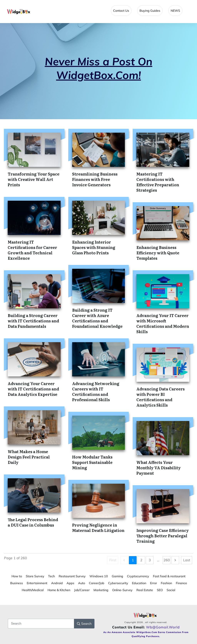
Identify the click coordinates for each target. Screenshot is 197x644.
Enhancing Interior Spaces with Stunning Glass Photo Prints (94, 247)
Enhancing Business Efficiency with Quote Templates (158, 253)
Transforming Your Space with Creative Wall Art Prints (34, 179)
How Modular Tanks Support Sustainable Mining (92, 462)
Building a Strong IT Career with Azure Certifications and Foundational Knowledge (97, 318)
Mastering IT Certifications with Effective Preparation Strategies (158, 182)
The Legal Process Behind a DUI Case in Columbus (33, 522)
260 (167, 560)
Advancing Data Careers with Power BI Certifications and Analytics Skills (161, 397)
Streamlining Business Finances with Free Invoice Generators (95, 179)
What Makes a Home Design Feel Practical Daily (29, 457)
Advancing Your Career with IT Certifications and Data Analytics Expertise (33, 389)
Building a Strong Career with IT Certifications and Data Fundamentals (33, 321)
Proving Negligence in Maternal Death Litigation (98, 528)
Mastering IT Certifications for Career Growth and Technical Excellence (32, 250)
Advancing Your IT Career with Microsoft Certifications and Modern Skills (163, 323)
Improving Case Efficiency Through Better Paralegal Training (163, 536)
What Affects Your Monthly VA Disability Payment (159, 468)
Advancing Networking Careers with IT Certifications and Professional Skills (96, 391)
